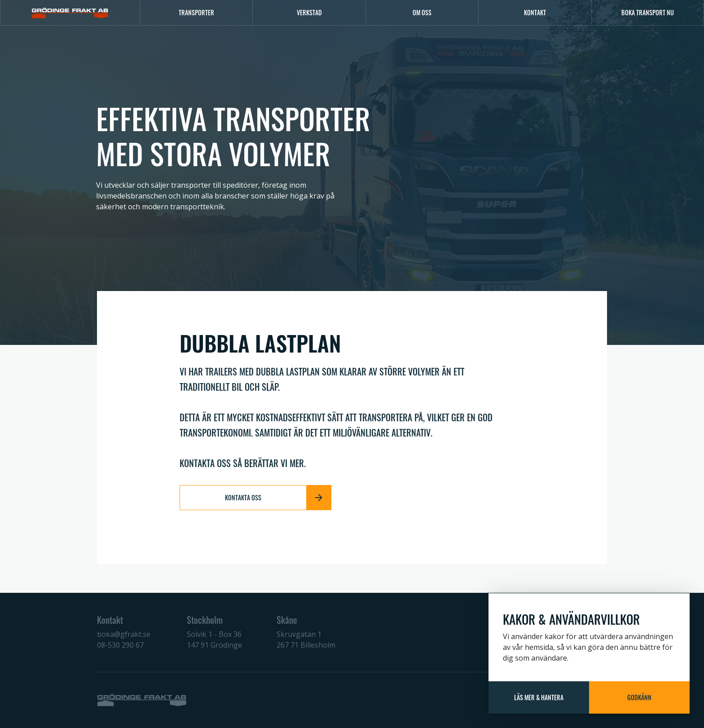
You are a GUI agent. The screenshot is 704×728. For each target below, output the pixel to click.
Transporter (196, 12)
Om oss (422, 12)
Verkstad (309, 12)
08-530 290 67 (120, 645)
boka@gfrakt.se (124, 634)
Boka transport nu (648, 12)
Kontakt (535, 12)
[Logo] (70, 13)
